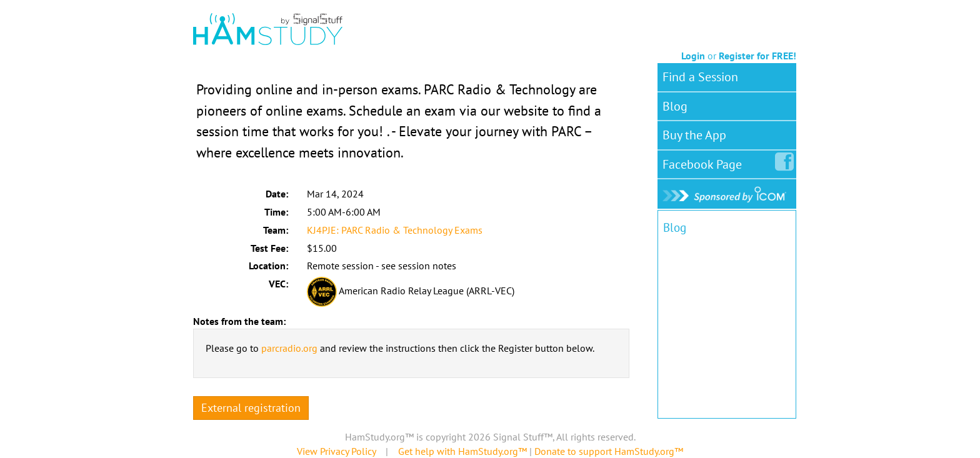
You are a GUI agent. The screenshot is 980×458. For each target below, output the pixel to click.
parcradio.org (289, 348)
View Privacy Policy (336, 451)
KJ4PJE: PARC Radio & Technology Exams (395, 230)
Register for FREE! (757, 56)
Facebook (705, 162)
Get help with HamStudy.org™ (462, 451)
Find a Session (700, 77)
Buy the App (694, 135)
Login (693, 56)
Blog (675, 106)
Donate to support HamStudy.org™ (609, 451)
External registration (251, 408)
